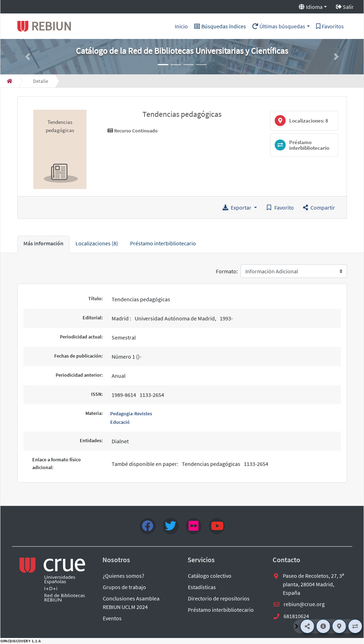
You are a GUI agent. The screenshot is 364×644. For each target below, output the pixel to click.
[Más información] (323, 626)
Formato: (227, 271)
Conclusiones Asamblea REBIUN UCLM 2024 (131, 603)
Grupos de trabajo (124, 587)
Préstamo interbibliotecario (221, 610)
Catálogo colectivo (210, 576)
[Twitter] (171, 526)
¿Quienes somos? (124, 576)
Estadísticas (202, 587)
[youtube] (217, 526)
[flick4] (194, 526)
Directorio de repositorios (219, 598)
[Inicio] (10, 81)
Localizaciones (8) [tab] (97, 243)
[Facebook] (148, 526)
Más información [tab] (43, 243)
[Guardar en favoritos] (280, 207)
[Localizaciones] (339, 626)
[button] (28, 57)
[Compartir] (307, 626)
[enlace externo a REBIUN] (53, 580)
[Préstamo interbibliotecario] (355, 626)
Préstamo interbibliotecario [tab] (163, 243)
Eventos (112, 618)
